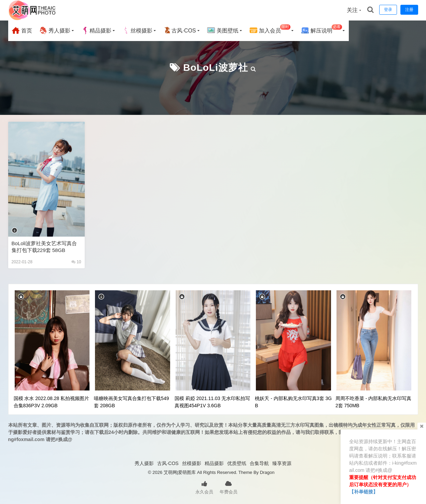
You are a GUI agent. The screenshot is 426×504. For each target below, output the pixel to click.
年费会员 (229, 487)
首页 (22, 30)
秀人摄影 (55, 30)
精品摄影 (96, 30)
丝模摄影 (137, 30)
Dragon (267, 472)
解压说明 (322, 30)
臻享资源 (282, 463)
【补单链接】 (363, 492)
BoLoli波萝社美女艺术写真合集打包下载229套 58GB (44, 247)
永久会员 (204, 487)
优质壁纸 (237, 463)
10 (76, 262)
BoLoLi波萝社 (215, 68)
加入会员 (270, 30)
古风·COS (180, 30)
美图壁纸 (223, 30)
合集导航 (259, 463)
